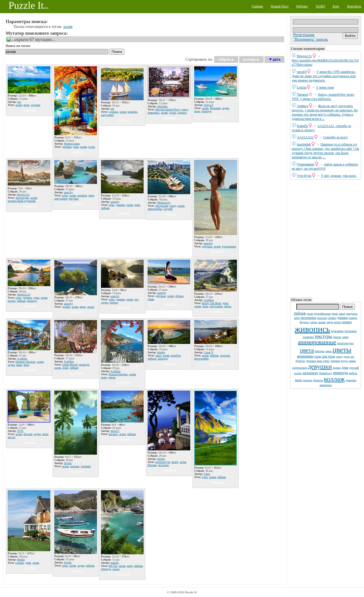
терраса (182, 113)
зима (328, 351)
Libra (207, 474)
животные (326, 385)
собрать (30, 111)
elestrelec (163, 106)
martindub (304, 144)
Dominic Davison (25, 362)
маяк (19, 365)
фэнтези (318, 380)
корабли (132, 112)
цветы (342, 350)
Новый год (326, 373)
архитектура (345, 343)
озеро (345, 337)
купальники (229, 246)
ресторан (163, 465)
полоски (322, 318)
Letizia (302, 87)
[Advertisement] (326, 238)
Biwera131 (304, 56)
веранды (84, 365)
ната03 (302, 72)
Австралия (162, 206)
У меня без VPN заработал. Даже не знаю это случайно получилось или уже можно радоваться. (324, 76)
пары (326, 361)
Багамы (113, 434)
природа (340, 373)
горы (318, 356)
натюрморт (311, 373)
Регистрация (304, 35)
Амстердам (22, 198)
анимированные (317, 342)
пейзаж (300, 313)
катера (12, 301)
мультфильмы (322, 314)
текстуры (323, 336)
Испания (215, 108)
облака (179, 296)
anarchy (69, 192)
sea (19, 102)
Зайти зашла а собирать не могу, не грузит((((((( (325, 166)
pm (112, 109)
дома (345, 368)
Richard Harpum (118, 374)
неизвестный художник (22, 201)
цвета (307, 350)
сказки (322, 322)
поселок (225, 355)
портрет (308, 380)
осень (298, 373)
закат (342, 313)
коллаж (334, 379)
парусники (107, 115)
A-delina (209, 300)
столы (172, 113)
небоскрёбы (155, 209)
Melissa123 (164, 203)
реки (335, 313)
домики (342, 318)
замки (352, 361)
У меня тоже (325, 87)
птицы (353, 318)
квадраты (352, 314)
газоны (20, 563)
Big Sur (113, 566)
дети (347, 356)
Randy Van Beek (211, 303)
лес (352, 357)
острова (35, 105)
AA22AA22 (305, 137)
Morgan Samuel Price (168, 109)
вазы (320, 361)
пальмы (75, 466)
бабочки (320, 351)
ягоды (344, 361)
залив (68, 27)
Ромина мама (72, 144)
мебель (353, 373)
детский (354, 368)
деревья (311, 361)
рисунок (329, 356)
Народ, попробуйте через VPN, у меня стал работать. (323, 97)
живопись (312, 329)
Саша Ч (208, 352)
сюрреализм (300, 368)
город (339, 357)
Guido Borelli (70, 365)
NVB (20, 431)
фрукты (304, 322)
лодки (225, 108)
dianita (161, 352)
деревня (335, 361)
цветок (337, 337)
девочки (351, 380)
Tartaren (303, 95)
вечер (175, 462)
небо (297, 318)
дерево (66, 307)
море (298, 380)
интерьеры (308, 318)
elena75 (115, 431)
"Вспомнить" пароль (311, 39)
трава (151, 299)
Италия (28, 434)
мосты (12, 437)
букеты (300, 361)
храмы (337, 368)
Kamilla (302, 126)
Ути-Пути (304, 176)
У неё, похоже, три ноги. (339, 176)
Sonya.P (209, 105)
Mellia (21, 560)
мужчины (337, 331)
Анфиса (303, 106)
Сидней (168, 209)
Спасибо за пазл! (336, 137)
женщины (305, 356)
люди (330, 322)
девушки (320, 367)
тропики (86, 466)
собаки (332, 318)
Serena (68, 463)
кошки (347, 322)
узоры (313, 322)
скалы (91, 307)
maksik (115, 563)
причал (114, 302)
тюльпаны (350, 331)
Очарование (306, 164)
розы (310, 313)
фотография (201, 359)
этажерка (308, 337)
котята (338, 322)
